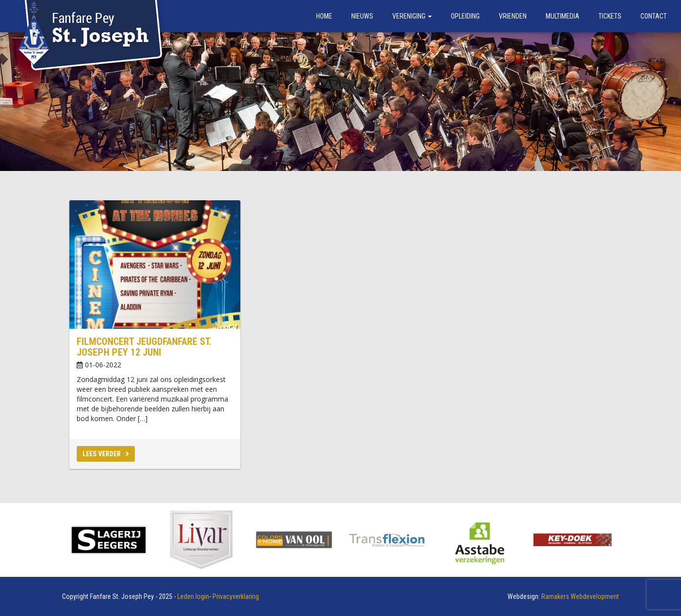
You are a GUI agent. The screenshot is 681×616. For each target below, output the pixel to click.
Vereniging (412, 16)
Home (324, 16)
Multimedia (563, 16)
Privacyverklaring (236, 596)
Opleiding (465, 16)
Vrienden (513, 16)
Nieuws (362, 16)
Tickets (610, 16)
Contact (654, 16)
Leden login (193, 596)
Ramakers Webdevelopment (580, 596)
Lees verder (106, 454)
